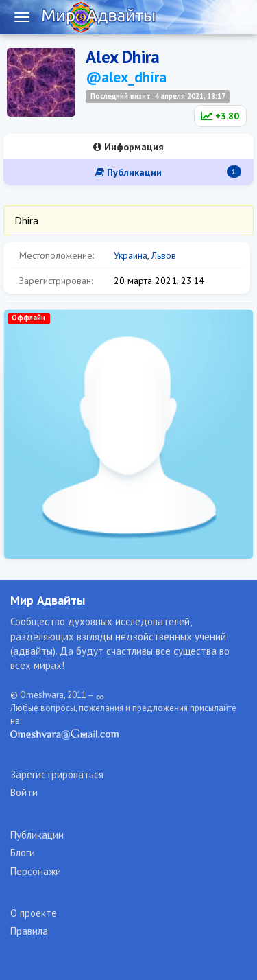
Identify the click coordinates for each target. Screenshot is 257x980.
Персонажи (36, 871)
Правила (29, 931)
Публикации (168, 172)
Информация (128, 147)
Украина (131, 255)
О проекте (34, 913)
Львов (164, 255)
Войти (24, 792)
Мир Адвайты (48, 600)
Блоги (23, 853)
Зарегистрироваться (57, 774)
